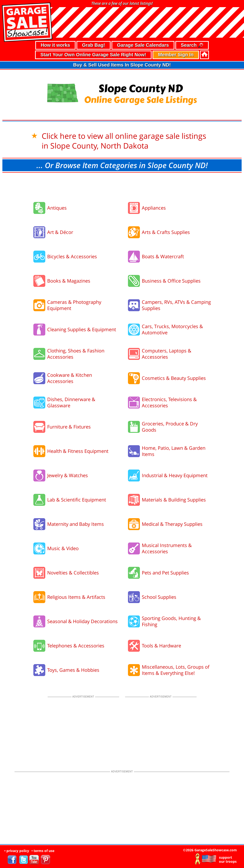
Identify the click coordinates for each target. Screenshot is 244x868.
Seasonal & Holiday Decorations (82, 621)
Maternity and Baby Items (76, 524)
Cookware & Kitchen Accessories (70, 378)
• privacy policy (17, 851)
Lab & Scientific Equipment (77, 500)
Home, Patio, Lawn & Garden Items (174, 451)
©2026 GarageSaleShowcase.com (210, 850)
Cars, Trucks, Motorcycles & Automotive (172, 329)
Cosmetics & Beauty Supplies (174, 378)
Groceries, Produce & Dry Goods (170, 427)
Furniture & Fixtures (69, 427)
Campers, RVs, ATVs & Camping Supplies (176, 305)
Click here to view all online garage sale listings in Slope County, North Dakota (124, 141)
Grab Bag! (94, 45)
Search (192, 45)
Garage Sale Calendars (143, 45)
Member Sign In (176, 55)
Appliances (154, 208)
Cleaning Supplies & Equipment (82, 329)
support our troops (228, 859)
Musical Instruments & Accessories (167, 548)
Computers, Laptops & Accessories (167, 354)
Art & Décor (60, 232)
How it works (55, 45)
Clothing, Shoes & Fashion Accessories (76, 354)
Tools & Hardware (161, 646)
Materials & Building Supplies (174, 500)
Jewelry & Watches (68, 475)
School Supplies (159, 597)
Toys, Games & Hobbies (73, 670)
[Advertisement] (122, 186)
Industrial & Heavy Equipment (175, 475)
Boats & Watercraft (163, 256)
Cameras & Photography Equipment (74, 305)
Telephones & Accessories (76, 646)
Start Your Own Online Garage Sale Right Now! (93, 55)
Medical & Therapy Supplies (172, 524)
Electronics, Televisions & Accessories (169, 402)
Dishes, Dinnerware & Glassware (71, 402)
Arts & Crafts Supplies (166, 232)
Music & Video (63, 548)
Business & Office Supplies (171, 281)
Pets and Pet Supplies (165, 573)
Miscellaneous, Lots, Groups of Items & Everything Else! (176, 670)
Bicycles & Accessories (72, 256)
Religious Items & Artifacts (76, 597)
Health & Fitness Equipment (78, 451)
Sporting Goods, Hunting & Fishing (171, 621)
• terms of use (43, 851)
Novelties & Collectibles (73, 573)
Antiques (57, 208)
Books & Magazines (69, 281)
